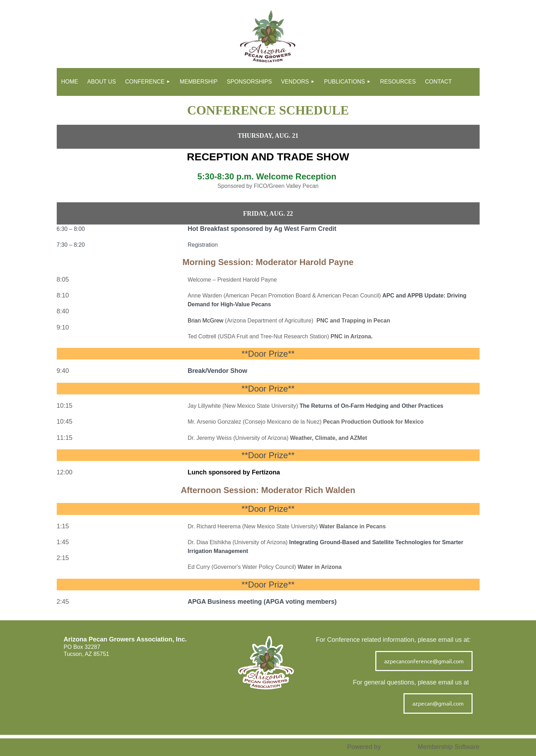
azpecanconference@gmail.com (424, 661)
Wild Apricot (399, 747)
